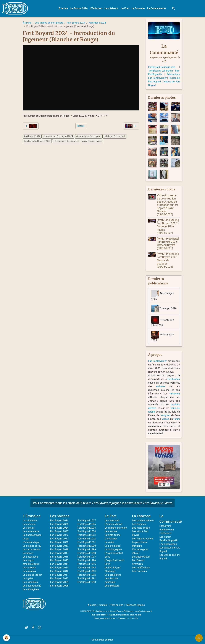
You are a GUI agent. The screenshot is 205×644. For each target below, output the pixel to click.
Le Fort (125, 8)
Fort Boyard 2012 (59, 571)
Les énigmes (139, 524)
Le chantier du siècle (116, 528)
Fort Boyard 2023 (59, 531)
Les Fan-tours (139, 571)
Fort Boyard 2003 (87, 535)
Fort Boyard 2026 (59, 520)
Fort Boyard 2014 (59, 564)
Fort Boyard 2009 (59, 582)
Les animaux (29, 571)
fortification (174, 379)
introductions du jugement (66, 141)
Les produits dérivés (143, 520)
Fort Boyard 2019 (59, 546)
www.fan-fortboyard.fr (143, 611)
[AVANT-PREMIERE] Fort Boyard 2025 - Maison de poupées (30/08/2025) (168, 260)
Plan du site (117, 605)
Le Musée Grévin (141, 557)
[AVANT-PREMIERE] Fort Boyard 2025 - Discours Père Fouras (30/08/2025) (168, 226)
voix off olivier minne (92, 141)
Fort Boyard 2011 (59, 575)
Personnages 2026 (163, 295)
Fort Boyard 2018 (59, 549)
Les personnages (32, 535)
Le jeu (26, 539)
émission (175, 394)
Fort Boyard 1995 (87, 564)
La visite (109, 542)
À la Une (63, 8)
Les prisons (29, 524)
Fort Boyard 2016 (59, 557)
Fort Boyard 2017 (59, 553)
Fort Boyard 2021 (59, 539)
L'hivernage (111, 539)
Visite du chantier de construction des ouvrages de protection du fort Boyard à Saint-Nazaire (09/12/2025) (167, 205)
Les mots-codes (141, 528)
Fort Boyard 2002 (87, 539)
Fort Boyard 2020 (59, 542)
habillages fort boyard (114, 136)
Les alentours (112, 586)
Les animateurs (31, 531)
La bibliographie (113, 549)
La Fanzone (138, 8)
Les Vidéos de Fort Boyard (49, 23)
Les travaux (111, 531)
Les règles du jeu (32, 546)
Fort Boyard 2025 (59, 524)
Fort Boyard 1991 (87, 578)
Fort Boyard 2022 (59, 535)
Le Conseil (28, 528)
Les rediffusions (141, 568)
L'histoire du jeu (31, 542)
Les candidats (30, 582)
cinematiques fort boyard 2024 (58, 136)
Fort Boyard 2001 (87, 542)
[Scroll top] (199, 638)
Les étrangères (31, 589)
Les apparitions (113, 575)
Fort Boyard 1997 (87, 557)
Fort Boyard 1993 (87, 571)
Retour (81, 126)
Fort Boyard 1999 (87, 549)
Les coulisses (30, 557)
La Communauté (156, 8)
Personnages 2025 (163, 336)
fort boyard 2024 (32, 136)
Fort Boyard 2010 (59, 578)
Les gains (28, 578)
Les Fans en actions (143, 539)
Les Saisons (111, 8)
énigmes (166, 415)
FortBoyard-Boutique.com (162, 67)
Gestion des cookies (102, 640)
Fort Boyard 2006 (87, 524)
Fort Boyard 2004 (87, 531)
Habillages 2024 (97, 23)
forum (177, 419)
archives (161, 386)
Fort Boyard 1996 (87, 560)
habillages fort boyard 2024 (37, 141)
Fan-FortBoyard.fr (157, 361)
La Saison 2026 (79, 8)
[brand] (16, 8)
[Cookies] (6, 638)
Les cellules (29, 568)
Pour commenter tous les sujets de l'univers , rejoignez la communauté (102, 503)
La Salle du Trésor (32, 575)
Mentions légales (136, 605)
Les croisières (113, 546)
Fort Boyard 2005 (87, 528)
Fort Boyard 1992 (87, 575)
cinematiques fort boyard (88, 136)
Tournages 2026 (164, 309)
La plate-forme (113, 535)
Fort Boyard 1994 (87, 568)
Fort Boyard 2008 (59, 586)
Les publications (168, 544)
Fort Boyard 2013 (59, 568)
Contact (103, 605)
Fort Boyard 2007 (87, 520)
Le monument (112, 520)
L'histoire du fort (114, 524)
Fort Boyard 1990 (87, 582)
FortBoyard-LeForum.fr (161, 71)
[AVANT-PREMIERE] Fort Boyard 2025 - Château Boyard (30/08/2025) (168, 243)
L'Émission (96, 8)
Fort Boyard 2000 (87, 546)
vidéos (165, 419)
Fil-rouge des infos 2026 (163, 321)
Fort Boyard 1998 (87, 553)
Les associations (32, 586)
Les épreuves (30, 520)
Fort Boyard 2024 (76, 23)
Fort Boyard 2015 (59, 560)
